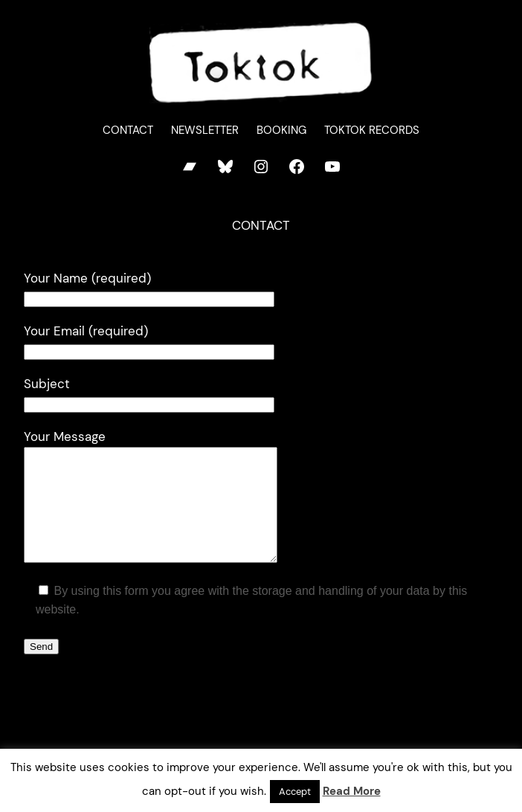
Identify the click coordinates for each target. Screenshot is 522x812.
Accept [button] (295, 792)
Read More (352, 791)
